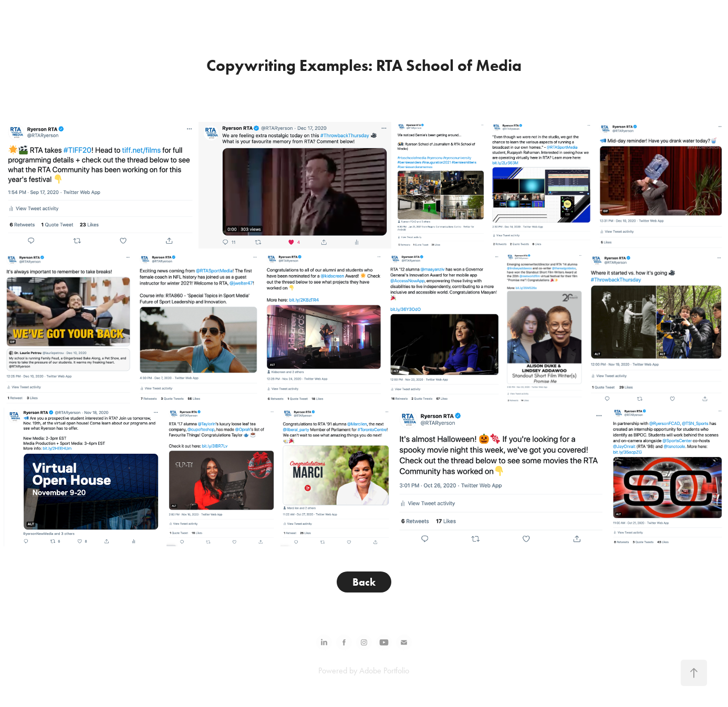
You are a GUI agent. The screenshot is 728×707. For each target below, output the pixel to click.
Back (364, 582)
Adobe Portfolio (384, 670)
